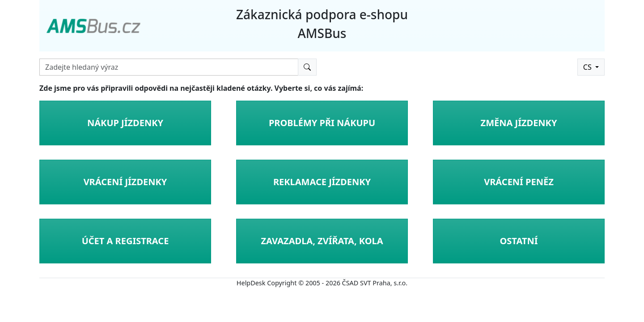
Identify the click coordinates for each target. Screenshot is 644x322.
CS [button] (588, 67)
